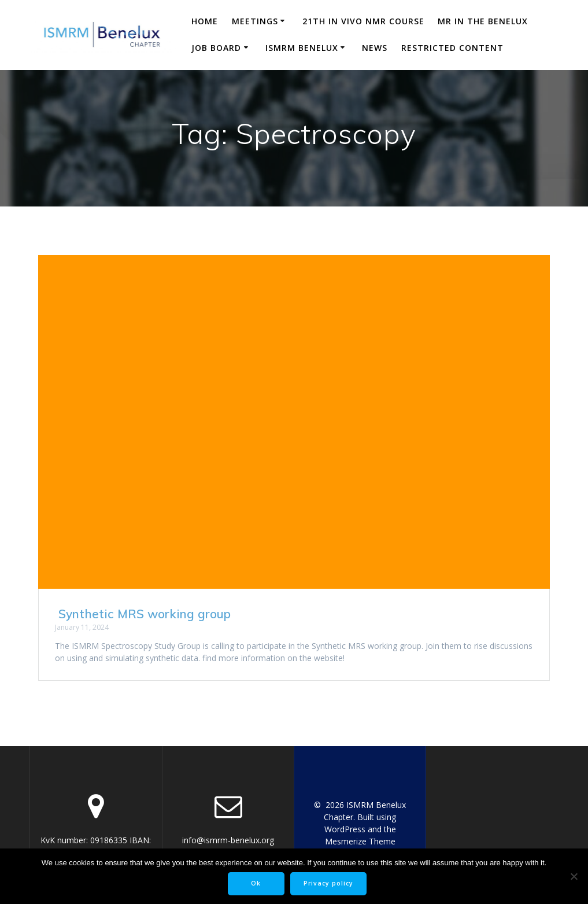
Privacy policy (328, 883)
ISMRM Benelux (302, 48)
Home (205, 21)
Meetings (255, 21)
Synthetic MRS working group (143, 614)
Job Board (216, 48)
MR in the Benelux (483, 21)
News (375, 48)
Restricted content (452, 48)
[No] (574, 876)
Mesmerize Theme (360, 841)
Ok (256, 883)
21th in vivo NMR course (363, 21)
